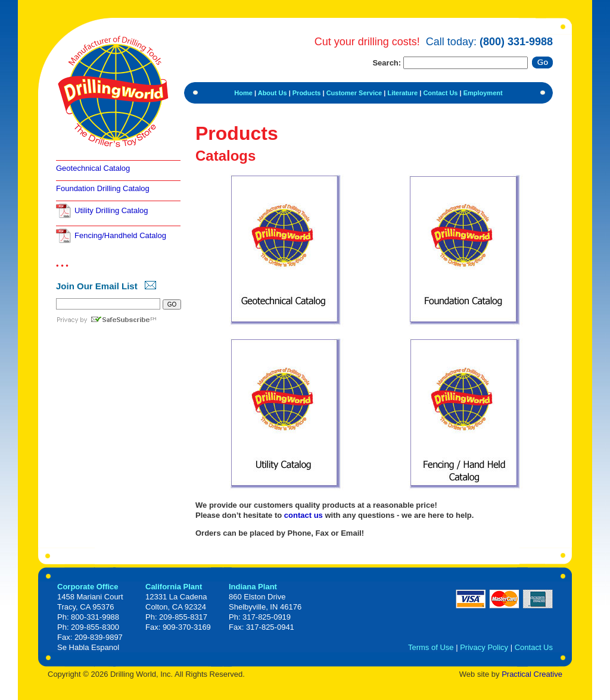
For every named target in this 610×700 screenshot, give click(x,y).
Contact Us (440, 93)
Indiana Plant (253, 587)
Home (243, 93)
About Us (273, 93)
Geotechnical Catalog (93, 168)
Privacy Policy (484, 647)
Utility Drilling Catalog (111, 210)
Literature (402, 93)
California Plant (174, 587)
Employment (483, 93)
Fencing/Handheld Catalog (120, 235)
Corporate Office (88, 587)
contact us (304, 515)
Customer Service (354, 93)
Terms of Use (431, 647)
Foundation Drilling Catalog (103, 188)
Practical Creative (532, 674)
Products (307, 93)
